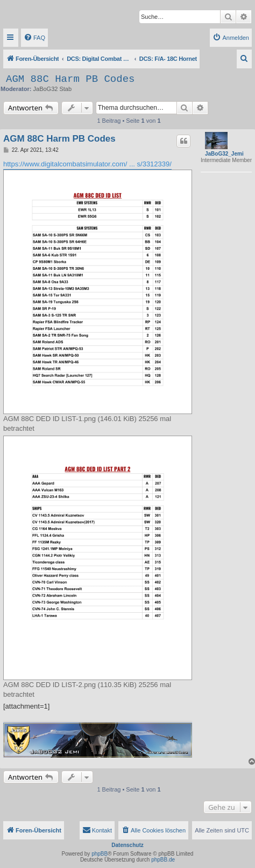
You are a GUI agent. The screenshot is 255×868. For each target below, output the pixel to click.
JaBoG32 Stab (53, 89)
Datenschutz (127, 845)
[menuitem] (34, 38)
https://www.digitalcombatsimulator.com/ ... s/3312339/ (87, 164)
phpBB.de (163, 860)
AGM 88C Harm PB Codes (70, 79)
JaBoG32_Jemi (224, 154)
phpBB (100, 854)
